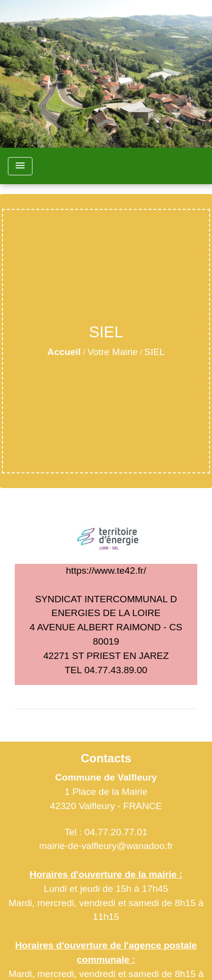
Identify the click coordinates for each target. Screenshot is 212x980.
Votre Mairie (113, 352)
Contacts (106, 758)
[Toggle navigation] (20, 166)
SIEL (154, 352)
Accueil (64, 352)
